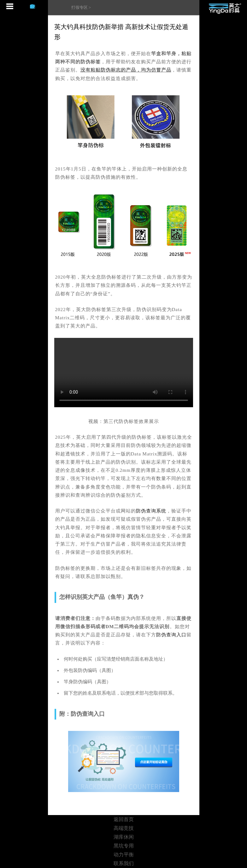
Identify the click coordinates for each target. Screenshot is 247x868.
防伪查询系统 (151, 511)
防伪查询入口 (171, 635)
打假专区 (79, 8)
